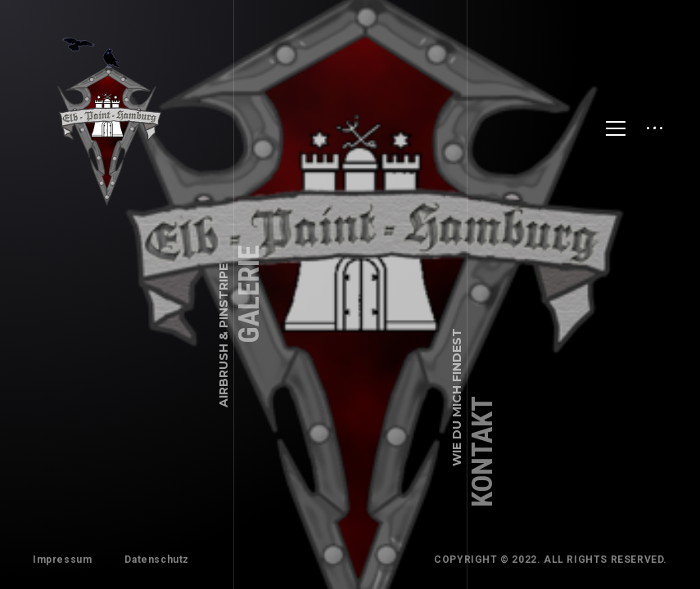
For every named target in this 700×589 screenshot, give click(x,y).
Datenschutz (157, 560)
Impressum (62, 560)
